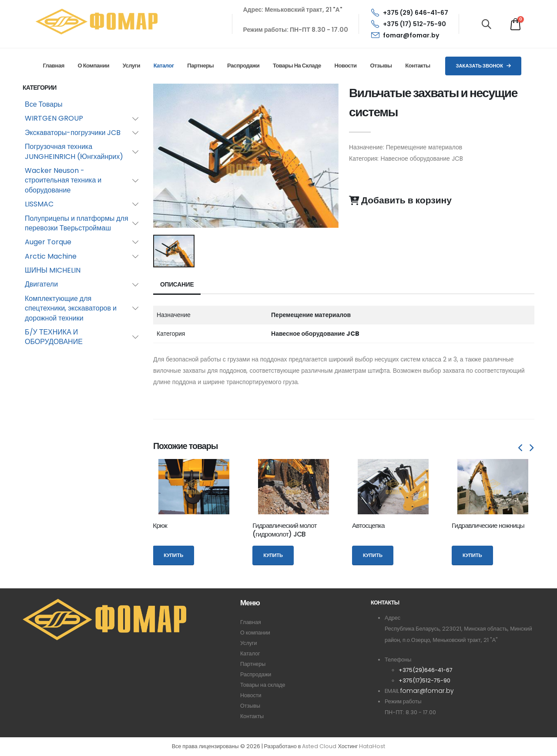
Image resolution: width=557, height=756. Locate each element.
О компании (94, 66)
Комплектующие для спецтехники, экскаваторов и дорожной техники (71, 308)
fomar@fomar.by (405, 35)
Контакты (418, 66)
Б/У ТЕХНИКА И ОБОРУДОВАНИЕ (54, 337)
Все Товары (44, 104)
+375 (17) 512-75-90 (409, 24)
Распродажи (243, 66)
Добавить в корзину (400, 200)
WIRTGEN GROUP (54, 118)
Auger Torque (48, 242)
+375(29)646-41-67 (426, 670)
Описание (177, 285)
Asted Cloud (319, 747)
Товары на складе (297, 66)
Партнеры (200, 66)
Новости (346, 66)
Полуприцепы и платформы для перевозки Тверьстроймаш (77, 223)
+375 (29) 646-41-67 (410, 13)
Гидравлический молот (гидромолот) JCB (285, 530)
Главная (53, 66)
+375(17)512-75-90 (424, 680)
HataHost (372, 747)
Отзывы (381, 66)
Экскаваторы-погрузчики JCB (73, 133)
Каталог (164, 66)
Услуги (131, 66)
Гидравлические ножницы (488, 525)
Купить (173, 555)
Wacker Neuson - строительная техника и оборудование (63, 180)
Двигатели (41, 284)
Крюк (160, 525)
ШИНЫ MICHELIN (53, 270)
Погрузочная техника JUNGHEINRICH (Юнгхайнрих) (74, 151)
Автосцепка (368, 525)
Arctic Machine (51, 256)
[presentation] (521, 448)
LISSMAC (39, 204)
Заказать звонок (483, 66)
